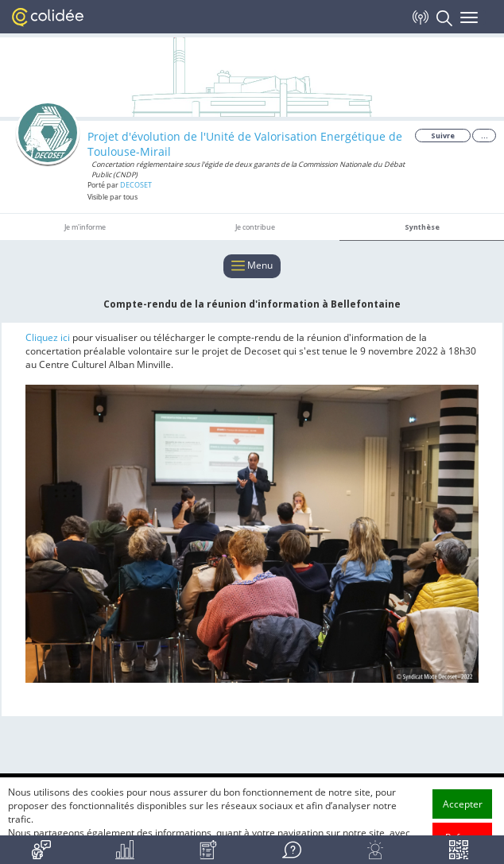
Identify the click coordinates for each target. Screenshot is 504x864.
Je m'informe (85, 227)
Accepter (463, 804)
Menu (252, 266)
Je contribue (255, 227)
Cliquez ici (49, 337)
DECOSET (136, 185)
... (485, 136)
